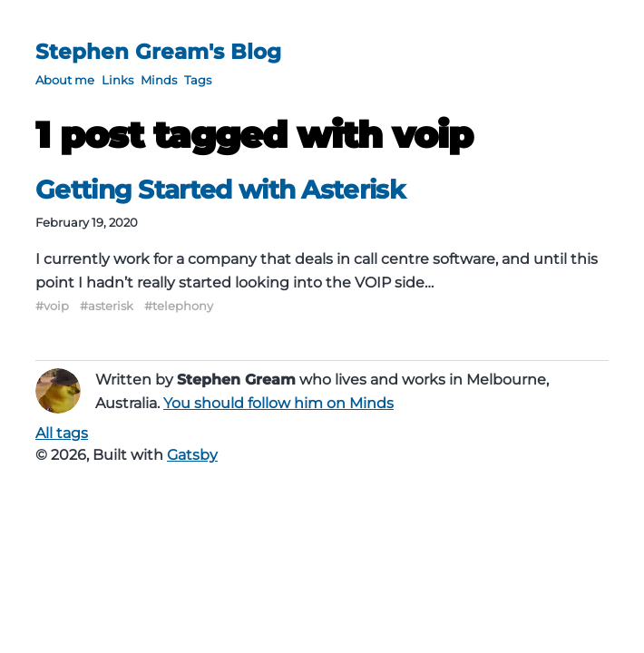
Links (117, 80)
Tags (198, 80)
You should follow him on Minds (278, 403)
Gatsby (192, 455)
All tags (62, 433)
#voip (52, 306)
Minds (159, 80)
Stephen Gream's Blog (158, 52)
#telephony (179, 306)
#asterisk (107, 306)
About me (65, 80)
